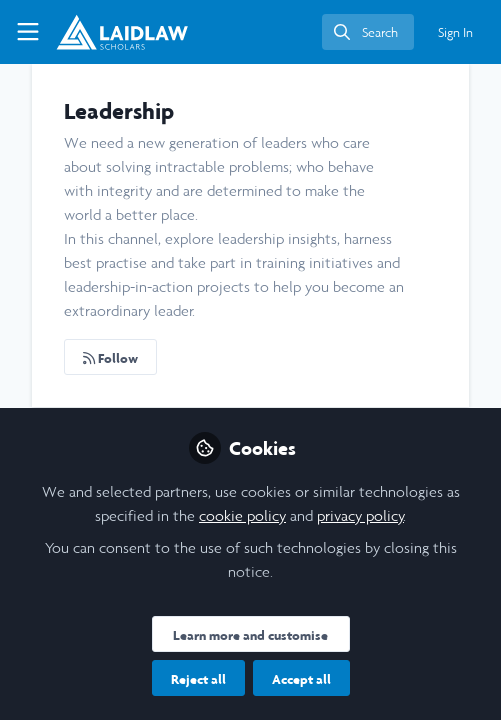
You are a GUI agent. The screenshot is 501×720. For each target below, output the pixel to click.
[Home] (122, 32)
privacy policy (360, 515)
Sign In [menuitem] (455, 32)
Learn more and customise (250, 635)
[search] (368, 32)
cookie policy (242, 515)
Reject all (198, 679)
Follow (110, 358)
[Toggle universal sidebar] (28, 32)
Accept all (301, 679)
